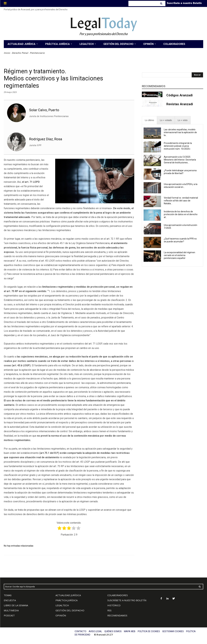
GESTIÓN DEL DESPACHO (70, 610)
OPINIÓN (61, 615)
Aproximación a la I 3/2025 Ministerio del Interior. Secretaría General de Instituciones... (180, 160)
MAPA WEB (130, 631)
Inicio (7, 53)
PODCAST (9, 615)
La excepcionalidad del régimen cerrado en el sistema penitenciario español (179, 255)
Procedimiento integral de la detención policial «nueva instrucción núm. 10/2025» (178, 146)
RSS (109, 610)
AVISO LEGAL (95, 631)
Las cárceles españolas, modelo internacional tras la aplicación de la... (180, 132)
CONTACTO (80, 631)
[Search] (162, 3)
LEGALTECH (62, 605)
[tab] (149, 120)
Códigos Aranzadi (179, 95)
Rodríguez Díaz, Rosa (46, 139)
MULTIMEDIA (11, 610)
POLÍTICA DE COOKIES (149, 631)
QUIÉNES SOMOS (113, 631)
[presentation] (149, 120)
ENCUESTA (10, 600)
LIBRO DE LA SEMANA (16, 605)
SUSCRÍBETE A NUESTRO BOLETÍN (127, 600)
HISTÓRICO (114, 605)
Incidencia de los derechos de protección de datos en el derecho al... (181, 214)
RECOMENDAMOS (117, 615)
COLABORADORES (118, 595)
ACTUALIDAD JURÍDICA (68, 595)
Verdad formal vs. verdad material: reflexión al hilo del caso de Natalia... (181, 201)
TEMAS (8, 595)
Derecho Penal (20, 53)
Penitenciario (37, 53)
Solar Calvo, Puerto (44, 110)
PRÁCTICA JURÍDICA (66, 600)
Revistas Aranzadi (180, 104)
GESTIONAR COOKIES (173, 631)
